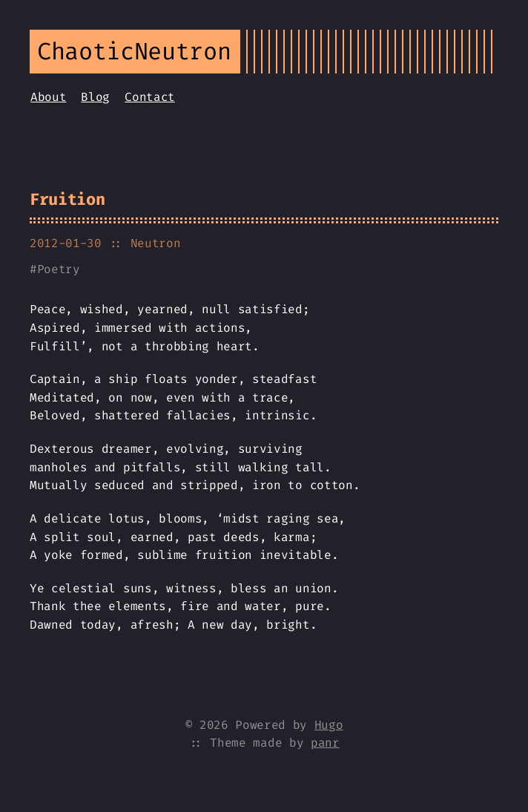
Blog (95, 97)
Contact (150, 97)
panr (325, 743)
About (48, 97)
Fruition (67, 199)
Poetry (59, 269)
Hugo (329, 725)
